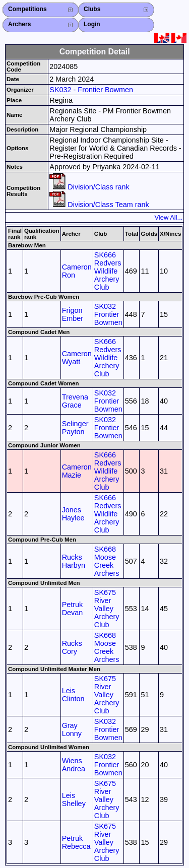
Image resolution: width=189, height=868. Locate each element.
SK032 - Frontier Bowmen (91, 90)
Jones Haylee (73, 514)
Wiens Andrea (74, 765)
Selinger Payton (75, 428)
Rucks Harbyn (74, 561)
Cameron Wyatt (77, 358)
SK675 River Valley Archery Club (107, 609)
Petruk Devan (73, 609)
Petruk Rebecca (76, 842)
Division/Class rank (89, 187)
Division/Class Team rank (99, 205)
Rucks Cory (72, 647)
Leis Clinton (73, 695)
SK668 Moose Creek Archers (107, 561)
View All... (168, 217)
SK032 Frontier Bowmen (108, 314)
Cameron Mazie (77, 471)
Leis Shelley (74, 799)
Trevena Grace (75, 401)
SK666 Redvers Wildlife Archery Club (108, 271)
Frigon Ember (73, 314)
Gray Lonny (72, 729)
